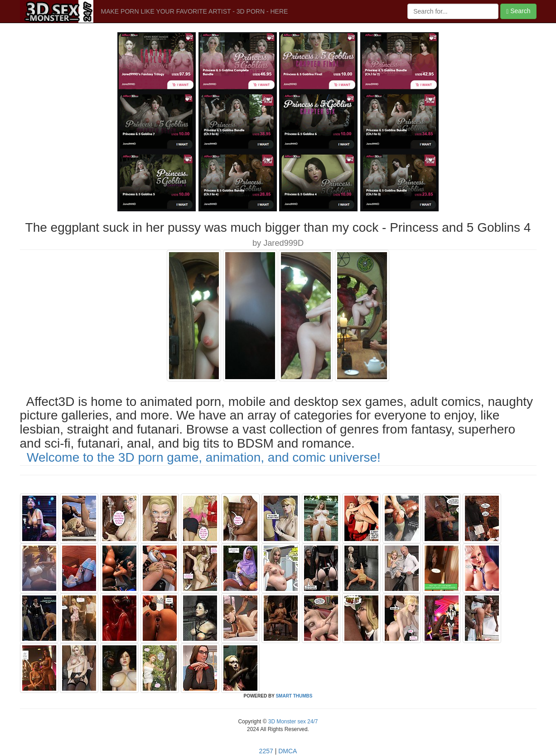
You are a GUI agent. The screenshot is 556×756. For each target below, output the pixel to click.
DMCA (288, 751)
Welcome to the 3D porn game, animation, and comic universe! (204, 457)
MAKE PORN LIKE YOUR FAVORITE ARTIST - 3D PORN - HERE (195, 11)
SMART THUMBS (294, 696)
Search (518, 11)
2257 (266, 751)
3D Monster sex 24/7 (292, 722)
